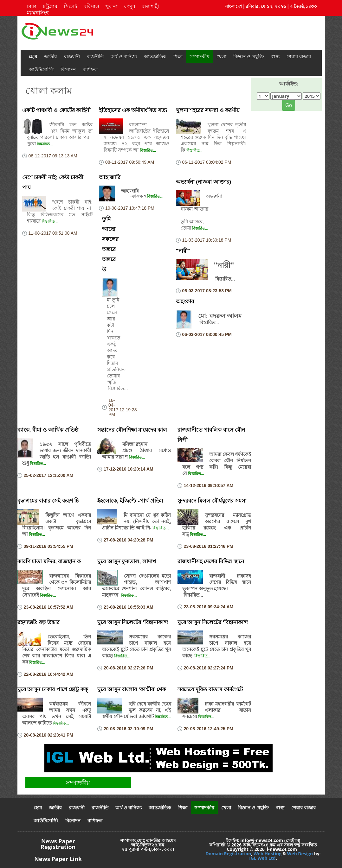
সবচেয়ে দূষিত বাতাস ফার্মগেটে (210, 690)
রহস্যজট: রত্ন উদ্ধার (39, 622)
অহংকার (185, 302)
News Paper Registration (58, 844)
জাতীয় (51, 56)
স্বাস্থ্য (275, 56)
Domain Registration (228, 854)
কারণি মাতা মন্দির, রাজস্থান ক (49, 562)
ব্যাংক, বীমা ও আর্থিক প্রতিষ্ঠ (48, 430)
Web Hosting (268, 854)
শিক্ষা (178, 56)
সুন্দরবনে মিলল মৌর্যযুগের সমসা (212, 501)
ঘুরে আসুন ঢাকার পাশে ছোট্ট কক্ (53, 690)
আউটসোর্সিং (41, 69)
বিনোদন (68, 69)
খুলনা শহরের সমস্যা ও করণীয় (208, 110)
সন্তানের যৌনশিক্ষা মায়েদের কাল (132, 430)
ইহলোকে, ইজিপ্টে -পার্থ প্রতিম (130, 501)
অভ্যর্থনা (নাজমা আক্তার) (204, 182)
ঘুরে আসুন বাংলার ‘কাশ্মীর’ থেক (132, 690)
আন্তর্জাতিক (155, 56)
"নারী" (183, 251)
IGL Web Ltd (262, 858)
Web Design (300, 854)
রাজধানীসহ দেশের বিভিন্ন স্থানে (211, 562)
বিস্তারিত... (44, 144)
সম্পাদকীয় (200, 56)
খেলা (221, 56)
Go (289, 105)
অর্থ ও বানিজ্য (124, 56)
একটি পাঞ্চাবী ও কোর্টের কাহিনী (57, 110)
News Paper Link (58, 859)
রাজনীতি (95, 56)
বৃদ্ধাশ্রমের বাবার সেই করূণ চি (48, 501)
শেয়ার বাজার (299, 56)
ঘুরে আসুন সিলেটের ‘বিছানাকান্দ (133, 622)
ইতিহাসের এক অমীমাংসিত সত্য (133, 110)
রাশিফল (90, 69)
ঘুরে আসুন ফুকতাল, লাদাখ (127, 562)
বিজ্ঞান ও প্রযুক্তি (249, 56)
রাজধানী (72, 56)
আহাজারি (110, 177)
